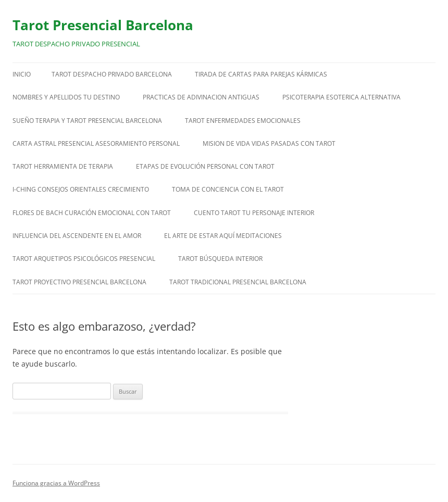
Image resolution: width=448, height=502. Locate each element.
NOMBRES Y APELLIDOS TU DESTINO (66, 97)
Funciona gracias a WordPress (56, 483)
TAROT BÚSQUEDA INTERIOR (220, 259)
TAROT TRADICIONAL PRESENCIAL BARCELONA (238, 282)
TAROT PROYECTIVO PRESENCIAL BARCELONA (79, 282)
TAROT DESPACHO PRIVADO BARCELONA (112, 74)
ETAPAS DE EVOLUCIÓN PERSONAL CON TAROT (205, 166)
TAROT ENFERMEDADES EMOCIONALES (243, 121)
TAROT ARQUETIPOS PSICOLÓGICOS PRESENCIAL (84, 259)
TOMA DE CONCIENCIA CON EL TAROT (228, 189)
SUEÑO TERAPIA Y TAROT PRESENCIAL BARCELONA (87, 121)
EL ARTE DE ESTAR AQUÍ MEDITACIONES (223, 236)
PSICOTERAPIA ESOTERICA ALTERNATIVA (341, 97)
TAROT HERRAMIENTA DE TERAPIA (63, 166)
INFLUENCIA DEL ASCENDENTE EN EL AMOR (77, 236)
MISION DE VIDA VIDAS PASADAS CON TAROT (269, 143)
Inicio (22, 74)
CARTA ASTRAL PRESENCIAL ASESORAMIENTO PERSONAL (96, 143)
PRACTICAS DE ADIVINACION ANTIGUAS (201, 97)
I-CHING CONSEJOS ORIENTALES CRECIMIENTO (81, 189)
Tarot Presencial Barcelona (103, 25)
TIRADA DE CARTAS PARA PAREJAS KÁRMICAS (261, 74)
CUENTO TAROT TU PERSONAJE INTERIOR (254, 213)
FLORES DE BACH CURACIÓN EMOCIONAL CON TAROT (92, 213)
